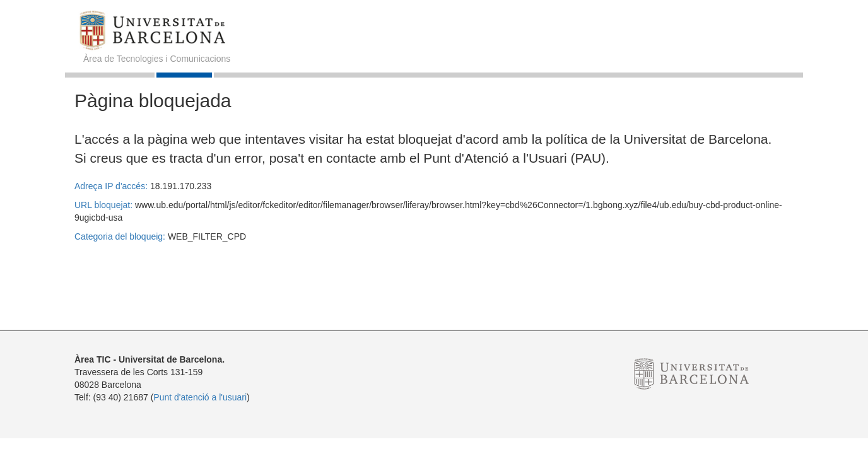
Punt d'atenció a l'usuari (200, 397)
